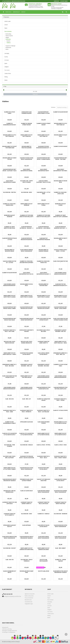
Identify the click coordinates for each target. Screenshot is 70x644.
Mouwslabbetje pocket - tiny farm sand (10, 147)
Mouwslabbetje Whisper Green (10, 250)
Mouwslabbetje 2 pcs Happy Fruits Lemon (44, 296)
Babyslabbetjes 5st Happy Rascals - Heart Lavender (10, 354)
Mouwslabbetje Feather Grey (43, 285)
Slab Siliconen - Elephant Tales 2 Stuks (44, 181)
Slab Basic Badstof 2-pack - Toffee (61, 400)
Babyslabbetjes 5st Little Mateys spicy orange (61, 435)
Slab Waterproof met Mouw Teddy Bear (10, 319)
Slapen (6, 28)
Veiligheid (6, 67)
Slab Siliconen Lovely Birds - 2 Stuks (61, 250)
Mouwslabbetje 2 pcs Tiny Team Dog (10, 136)
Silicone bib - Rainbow (60, 514)
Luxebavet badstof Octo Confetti (10, 514)
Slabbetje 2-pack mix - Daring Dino (10, 204)
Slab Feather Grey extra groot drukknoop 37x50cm (43, 469)
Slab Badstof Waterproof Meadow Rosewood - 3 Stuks (44, 240)
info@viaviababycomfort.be (12, 596)
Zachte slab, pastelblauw (44, 560)
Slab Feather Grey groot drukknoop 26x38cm (60, 469)
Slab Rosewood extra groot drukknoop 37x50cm (61, 526)
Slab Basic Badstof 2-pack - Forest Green (61, 457)
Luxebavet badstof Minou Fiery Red (61, 503)
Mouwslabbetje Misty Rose (61, 239)
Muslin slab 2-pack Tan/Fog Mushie (10, 342)
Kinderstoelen (8, 48)
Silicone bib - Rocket (10, 548)
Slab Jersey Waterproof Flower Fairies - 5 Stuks (10, 182)
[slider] (3, 90)
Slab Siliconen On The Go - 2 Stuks (10, 262)
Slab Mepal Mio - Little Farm (44, 193)
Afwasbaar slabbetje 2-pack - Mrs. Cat (61, 354)
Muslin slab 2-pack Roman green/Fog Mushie (27, 343)
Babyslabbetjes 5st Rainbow (27, 204)
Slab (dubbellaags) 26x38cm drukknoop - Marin (10, 389)
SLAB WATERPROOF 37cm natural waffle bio (60, 388)
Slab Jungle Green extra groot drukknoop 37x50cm (43, 354)
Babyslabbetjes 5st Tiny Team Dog (27, 136)
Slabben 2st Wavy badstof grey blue (10, 227)
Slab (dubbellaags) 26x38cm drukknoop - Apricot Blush (44, 377)
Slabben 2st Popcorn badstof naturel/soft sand (27, 217)
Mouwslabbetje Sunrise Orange (43, 250)
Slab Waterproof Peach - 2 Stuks (10, 239)
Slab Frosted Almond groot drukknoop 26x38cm (60, 492)
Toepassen (35, 94)
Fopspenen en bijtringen (10, 46)
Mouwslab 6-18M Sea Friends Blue (10, 491)
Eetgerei (7, 37)
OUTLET (6, 25)
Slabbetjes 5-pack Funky (10, 113)
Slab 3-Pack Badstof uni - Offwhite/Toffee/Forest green (61, 263)
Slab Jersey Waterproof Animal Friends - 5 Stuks (27, 171)
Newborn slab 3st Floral (60, 204)
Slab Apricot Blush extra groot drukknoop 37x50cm (43, 526)
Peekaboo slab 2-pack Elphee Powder (27, 480)
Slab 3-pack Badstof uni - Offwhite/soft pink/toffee (44, 320)
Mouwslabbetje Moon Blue (60, 181)
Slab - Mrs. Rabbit (60, 548)
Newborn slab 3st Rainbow (10, 216)
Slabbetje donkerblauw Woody (10, 124)
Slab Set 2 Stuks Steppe (60, 410)
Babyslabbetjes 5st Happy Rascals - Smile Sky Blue (60, 343)
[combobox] (62, 107)
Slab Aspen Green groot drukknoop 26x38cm (43, 538)
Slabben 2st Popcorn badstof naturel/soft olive (43, 217)
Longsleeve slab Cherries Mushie (27, 113)
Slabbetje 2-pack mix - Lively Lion (60, 193)
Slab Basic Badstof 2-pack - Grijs (44, 457)
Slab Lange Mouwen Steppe (44, 422)
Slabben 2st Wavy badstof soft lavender (60, 216)
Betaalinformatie (28, 600)
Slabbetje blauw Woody (61, 112)
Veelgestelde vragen (29, 604)
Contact (23, 12)
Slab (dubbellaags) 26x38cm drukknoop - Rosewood (61, 274)
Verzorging (7, 53)
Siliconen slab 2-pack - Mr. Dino (44, 331)
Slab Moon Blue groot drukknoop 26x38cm (10, 480)
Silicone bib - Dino (27, 514)
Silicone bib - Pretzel (10, 192)
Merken (6, 80)
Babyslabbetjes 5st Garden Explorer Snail (27, 549)
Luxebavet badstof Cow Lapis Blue (10, 503)
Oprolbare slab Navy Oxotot (10, 526)
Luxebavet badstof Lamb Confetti (44, 342)
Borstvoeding (8, 34)
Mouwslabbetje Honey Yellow (10, 158)
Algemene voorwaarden (30, 594)
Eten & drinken (8, 31)
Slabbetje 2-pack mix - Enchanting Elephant (27, 262)
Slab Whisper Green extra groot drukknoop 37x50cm (60, 481)
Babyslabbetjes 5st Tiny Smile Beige (27, 377)
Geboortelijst (16, 12)
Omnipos (18, 642)
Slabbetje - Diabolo (43, 514)
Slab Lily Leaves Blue (27, 491)
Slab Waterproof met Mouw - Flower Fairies (43, 158)
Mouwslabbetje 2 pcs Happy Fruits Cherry (61, 296)
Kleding (6, 77)
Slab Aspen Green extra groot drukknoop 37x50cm (10, 538)
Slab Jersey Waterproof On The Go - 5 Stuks (27, 274)
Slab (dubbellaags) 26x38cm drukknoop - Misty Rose (61, 377)
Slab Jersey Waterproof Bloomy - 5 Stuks (43, 274)
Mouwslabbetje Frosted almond (27, 147)
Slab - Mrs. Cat (27, 399)
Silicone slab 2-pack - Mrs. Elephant (10, 457)
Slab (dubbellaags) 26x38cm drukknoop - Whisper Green (27, 389)
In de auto (7, 60)
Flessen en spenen (9, 36)
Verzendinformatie (29, 602)
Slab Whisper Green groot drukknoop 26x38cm (44, 492)
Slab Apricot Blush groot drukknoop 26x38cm (60, 538)
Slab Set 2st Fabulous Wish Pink (44, 480)
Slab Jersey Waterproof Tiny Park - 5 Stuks (61, 171)
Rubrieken (7, 17)
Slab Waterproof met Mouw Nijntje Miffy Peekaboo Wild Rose (27, 308)
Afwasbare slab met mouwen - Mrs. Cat (27, 365)
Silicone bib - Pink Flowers (10, 445)
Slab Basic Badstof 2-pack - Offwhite (27, 411)
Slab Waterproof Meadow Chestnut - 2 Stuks (60, 228)
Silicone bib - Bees (27, 192)
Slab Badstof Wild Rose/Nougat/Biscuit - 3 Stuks (43, 148)
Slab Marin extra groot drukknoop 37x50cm (60, 572)
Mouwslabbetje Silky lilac (61, 136)
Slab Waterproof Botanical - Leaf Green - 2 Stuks (43, 228)
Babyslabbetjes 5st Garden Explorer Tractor (44, 549)
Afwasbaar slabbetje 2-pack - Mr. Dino (10, 365)
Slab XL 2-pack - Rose (60, 445)
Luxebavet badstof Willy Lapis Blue (44, 503)
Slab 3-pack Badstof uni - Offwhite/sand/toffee (61, 319)
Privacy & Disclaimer (29, 598)
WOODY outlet (7, 21)
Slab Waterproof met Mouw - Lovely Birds (61, 308)
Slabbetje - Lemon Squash (60, 560)
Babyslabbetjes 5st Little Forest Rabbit (10, 468)
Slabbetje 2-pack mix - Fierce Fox (43, 262)
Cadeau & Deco (8, 73)
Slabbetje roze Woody (61, 146)
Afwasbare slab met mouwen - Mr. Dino (44, 365)
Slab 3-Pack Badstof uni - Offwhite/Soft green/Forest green (10, 377)
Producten (8, 12)
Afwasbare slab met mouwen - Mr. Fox (61, 331)
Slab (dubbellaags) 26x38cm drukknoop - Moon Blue (10, 285)
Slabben (9, 43)
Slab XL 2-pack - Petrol (44, 445)
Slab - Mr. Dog (10, 399)
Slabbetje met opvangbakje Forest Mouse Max (10, 423)
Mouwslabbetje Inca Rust (27, 285)
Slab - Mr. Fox (10, 560)
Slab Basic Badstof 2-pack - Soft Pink (10, 331)
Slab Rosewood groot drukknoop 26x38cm (27, 537)
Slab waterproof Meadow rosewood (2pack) (27, 240)
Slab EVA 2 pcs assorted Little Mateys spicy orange (10, 435)
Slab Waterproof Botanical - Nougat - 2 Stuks (27, 228)
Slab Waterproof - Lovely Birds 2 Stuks (44, 113)
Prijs (5, 86)
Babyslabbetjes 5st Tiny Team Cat (44, 136)
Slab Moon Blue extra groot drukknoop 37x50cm (27, 469)
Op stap (6, 57)
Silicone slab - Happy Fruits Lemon (27, 181)
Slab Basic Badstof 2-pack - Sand (10, 411)
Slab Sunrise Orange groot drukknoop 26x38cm (27, 251)
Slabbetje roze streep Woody (44, 124)
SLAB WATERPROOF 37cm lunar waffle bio (43, 388)
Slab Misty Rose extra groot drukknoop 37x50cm (27, 159)
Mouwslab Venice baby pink (27, 572)
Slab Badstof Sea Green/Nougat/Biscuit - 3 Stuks (60, 285)
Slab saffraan (27, 525)
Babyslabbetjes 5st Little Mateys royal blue (43, 435)
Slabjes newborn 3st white (10, 572)
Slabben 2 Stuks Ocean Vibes (60, 365)
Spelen (6, 63)
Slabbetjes (8, 39)
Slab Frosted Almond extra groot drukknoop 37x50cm (27, 354)
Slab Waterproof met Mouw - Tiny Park (61, 158)
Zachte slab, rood (44, 571)
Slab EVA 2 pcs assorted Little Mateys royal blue (27, 435)
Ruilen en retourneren (29, 596)
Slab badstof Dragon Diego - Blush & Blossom (27, 457)
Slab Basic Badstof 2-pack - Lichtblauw (44, 411)
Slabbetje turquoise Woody (44, 400)
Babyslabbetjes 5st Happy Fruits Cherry (27, 296)
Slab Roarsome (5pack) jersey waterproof (27, 319)
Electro (7, 49)
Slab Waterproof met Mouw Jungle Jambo (10, 308)
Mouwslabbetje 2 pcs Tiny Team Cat (61, 124)
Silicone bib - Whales (27, 445)
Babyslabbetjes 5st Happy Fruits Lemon (10, 296)
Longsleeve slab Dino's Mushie (27, 331)
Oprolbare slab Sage (27, 422)
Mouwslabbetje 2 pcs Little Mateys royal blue (61, 423)
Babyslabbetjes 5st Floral (44, 204)
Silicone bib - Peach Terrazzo (27, 560)
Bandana (8, 41)
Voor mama (7, 70)
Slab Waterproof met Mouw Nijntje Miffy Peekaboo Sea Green (44, 308)
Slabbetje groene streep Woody (27, 124)
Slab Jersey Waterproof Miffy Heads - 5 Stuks (43, 171)
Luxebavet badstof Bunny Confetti (27, 503)
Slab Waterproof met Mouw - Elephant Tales (10, 170)
